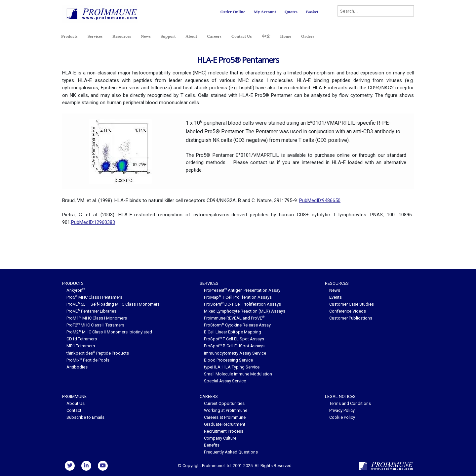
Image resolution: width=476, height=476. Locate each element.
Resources (122, 36)
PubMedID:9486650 (320, 200)
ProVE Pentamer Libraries (91, 311)
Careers (214, 36)
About (191, 36)
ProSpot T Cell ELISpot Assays (234, 339)
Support (168, 36)
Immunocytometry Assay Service (235, 353)
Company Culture (220, 438)
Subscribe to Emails (85, 417)
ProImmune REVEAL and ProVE (234, 318)
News (146, 36)
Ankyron (76, 290)
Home (286, 36)
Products (69, 36)
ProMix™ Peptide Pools (88, 360)
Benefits (212, 445)
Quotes (291, 12)
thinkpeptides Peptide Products (98, 353)
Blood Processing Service (228, 360)
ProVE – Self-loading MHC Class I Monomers (113, 304)
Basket (312, 12)
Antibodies (77, 367)
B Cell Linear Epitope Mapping (233, 332)
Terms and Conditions (350, 403)
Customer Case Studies (352, 304)
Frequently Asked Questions (231, 452)
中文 (266, 36)
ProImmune (74, 396)
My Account (265, 12)
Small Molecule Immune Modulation (238, 374)
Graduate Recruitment (225, 424)
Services (95, 36)
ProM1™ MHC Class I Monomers (97, 318)
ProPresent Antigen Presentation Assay (242, 290)
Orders (308, 36)
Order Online (233, 12)
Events (336, 297)
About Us (76, 403)
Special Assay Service (225, 381)
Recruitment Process (224, 431)
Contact (74, 410)
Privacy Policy (342, 410)
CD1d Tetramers (82, 339)
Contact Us (242, 36)
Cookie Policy (342, 417)
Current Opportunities (224, 403)
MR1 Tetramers (81, 346)
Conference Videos (348, 311)
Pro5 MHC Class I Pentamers (94, 297)
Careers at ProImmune (225, 417)
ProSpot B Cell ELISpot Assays (234, 346)
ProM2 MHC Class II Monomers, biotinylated (109, 332)
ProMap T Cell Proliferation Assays (238, 297)
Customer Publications (351, 318)
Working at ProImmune (226, 410)
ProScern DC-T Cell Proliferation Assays (242, 304)
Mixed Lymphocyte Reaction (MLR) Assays (245, 311)
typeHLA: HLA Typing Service (232, 367)
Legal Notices (340, 396)
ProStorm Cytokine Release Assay (237, 325)
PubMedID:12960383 (93, 222)
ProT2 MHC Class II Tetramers (95, 325)
